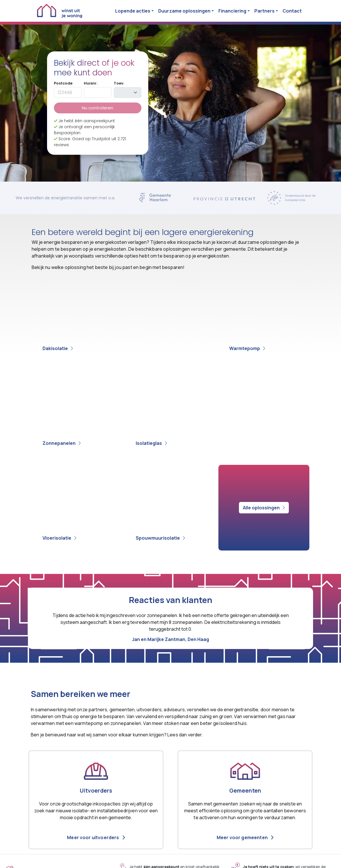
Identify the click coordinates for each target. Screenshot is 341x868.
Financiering (232, 11)
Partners (264, 11)
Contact (292, 11)
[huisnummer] (98, 93)
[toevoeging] (128, 93)
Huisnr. (91, 83)
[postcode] (68, 93)
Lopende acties (133, 11)
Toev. (119, 83)
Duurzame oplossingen (184, 11)
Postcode (63, 83)
